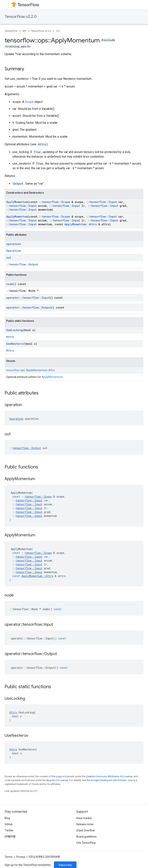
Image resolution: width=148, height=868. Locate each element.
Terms (9, 857)
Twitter (9, 830)
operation (14, 244)
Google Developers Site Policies (109, 780)
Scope (29, 102)
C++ (58, 31)
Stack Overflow (86, 830)
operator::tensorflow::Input (28, 298)
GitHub (9, 824)
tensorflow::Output (24, 264)
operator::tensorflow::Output (29, 307)
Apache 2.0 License (57, 780)
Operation (14, 251)
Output (18, 184)
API (24, 31)
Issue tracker (84, 818)
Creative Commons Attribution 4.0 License (109, 776)
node (10, 284)
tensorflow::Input (103, 202)
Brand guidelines (86, 837)
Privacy (21, 857)
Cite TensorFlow (86, 843)
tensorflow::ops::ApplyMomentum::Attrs (30, 370)
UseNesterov (15, 344)
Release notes (85, 824)
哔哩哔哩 (10, 837)
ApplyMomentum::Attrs (81, 224)
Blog (7, 818)
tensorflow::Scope (56, 202)
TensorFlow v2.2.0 (21, 17)
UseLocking (14, 330)
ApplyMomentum (17, 202)
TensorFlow (11, 31)
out (9, 258)
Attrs (42, 144)
